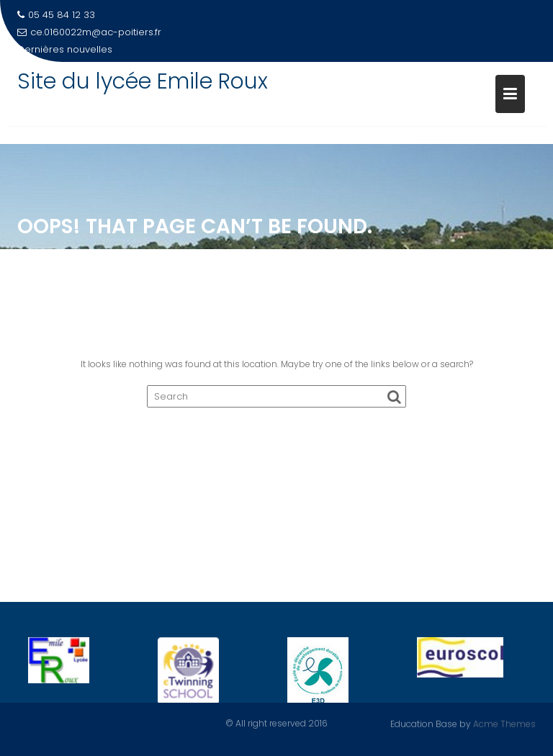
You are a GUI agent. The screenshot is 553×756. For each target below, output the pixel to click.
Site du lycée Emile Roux (143, 81)
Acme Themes (504, 723)
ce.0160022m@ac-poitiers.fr (89, 32)
